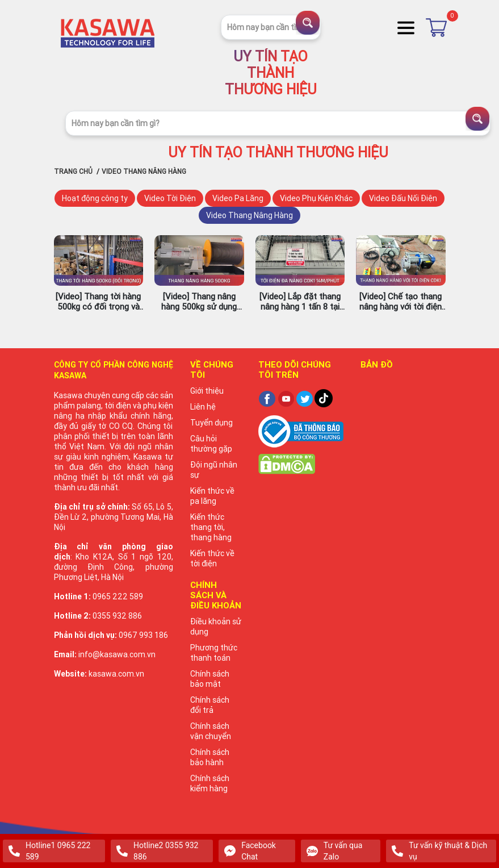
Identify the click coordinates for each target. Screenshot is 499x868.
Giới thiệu (207, 391)
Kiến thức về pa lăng (212, 496)
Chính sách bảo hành (210, 757)
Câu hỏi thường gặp (211, 444)
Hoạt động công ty (95, 198)
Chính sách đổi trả (210, 705)
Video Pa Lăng (238, 198)
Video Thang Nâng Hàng (250, 215)
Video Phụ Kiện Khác (316, 198)
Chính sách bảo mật (210, 679)
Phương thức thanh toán (214, 653)
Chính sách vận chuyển (211, 731)
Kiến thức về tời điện (212, 558)
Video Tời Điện (170, 198)
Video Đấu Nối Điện (403, 198)
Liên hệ (203, 407)
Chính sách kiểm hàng (210, 783)
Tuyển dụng (211, 423)
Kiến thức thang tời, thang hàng (211, 527)
